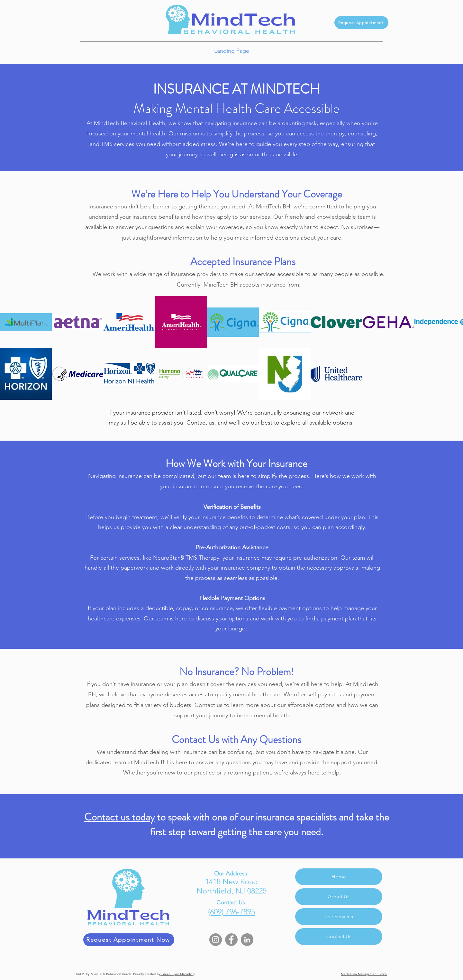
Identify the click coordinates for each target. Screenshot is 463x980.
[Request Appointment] (361, 23)
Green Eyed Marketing (177, 974)
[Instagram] (216, 940)
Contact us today (119, 817)
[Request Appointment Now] (129, 940)
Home (339, 877)
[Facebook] (231, 940)
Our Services (339, 916)
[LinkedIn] (247, 940)
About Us (339, 897)
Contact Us (339, 936)
